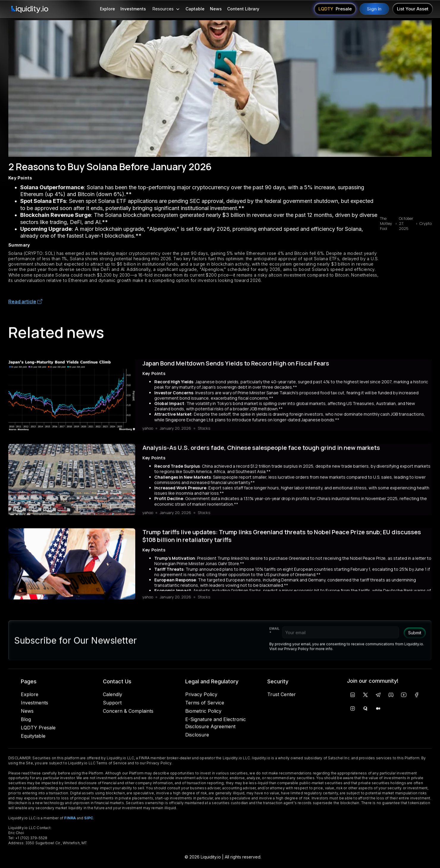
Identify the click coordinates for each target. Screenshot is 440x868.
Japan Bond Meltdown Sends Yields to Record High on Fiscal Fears (236, 366)
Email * (274, 635)
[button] (166, 9)
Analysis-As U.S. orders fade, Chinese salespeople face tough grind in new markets (261, 450)
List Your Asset (413, 9)
